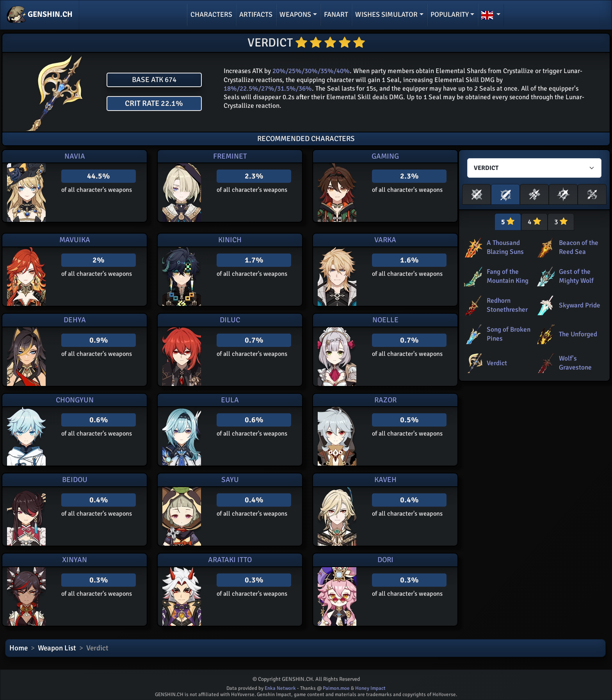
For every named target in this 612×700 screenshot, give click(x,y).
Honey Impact (370, 688)
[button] (491, 15)
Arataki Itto (230, 560)
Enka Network (280, 688)
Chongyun (75, 400)
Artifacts (256, 14)
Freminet (230, 156)
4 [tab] (534, 222)
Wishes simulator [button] (386, 14)
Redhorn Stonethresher (507, 305)
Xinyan (75, 560)
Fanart (336, 14)
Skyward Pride (580, 305)
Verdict (497, 363)
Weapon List (57, 648)
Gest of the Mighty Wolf (576, 276)
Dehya (75, 320)
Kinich (230, 240)
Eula (230, 400)
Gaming (385, 156)
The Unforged (578, 334)
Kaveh (385, 480)
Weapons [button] (295, 14)
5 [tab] (508, 222)
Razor (385, 400)
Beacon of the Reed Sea (579, 247)
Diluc (230, 320)
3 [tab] (561, 222)
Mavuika (75, 240)
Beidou (75, 480)
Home (19, 648)
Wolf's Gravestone (575, 363)
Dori (385, 560)
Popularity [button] (450, 14)
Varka (385, 240)
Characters (211, 14)
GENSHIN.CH (40, 15)
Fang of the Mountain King (508, 276)
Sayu (230, 480)
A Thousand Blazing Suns (505, 247)
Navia (75, 156)
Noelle (385, 320)
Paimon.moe (336, 688)
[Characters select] (534, 168)
